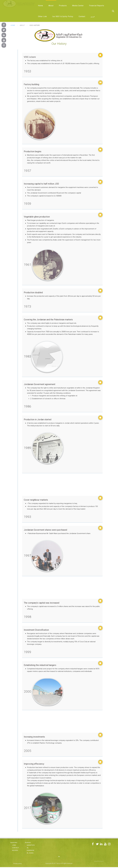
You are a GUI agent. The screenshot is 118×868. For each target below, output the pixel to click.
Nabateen (31, 845)
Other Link (42, 16)
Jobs (14, 845)
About (51, 6)
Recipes (15, 850)
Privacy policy (18, 863)
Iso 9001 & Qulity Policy (63, 16)
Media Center (78, 6)
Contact (82, 16)
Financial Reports (97, 6)
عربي (93, 16)
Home (41, 6)
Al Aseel (30, 853)
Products (63, 6)
